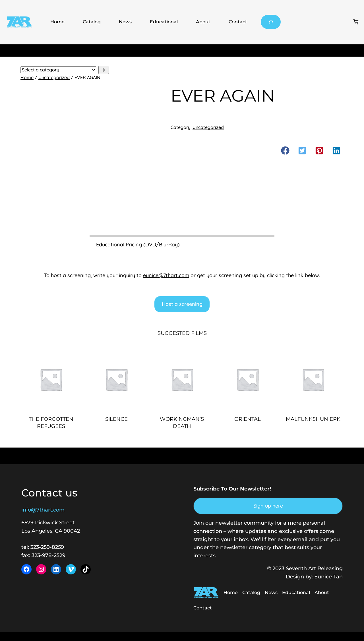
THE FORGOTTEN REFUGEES (51, 423)
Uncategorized (54, 77)
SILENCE (116, 419)
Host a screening (182, 304)
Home (57, 22)
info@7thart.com (43, 510)
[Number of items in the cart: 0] (356, 22)
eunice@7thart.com (166, 275)
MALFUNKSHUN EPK (313, 419)
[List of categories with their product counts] (58, 70)
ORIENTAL (248, 419)
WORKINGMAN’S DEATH (182, 423)
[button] (285, 151)
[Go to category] (104, 70)
